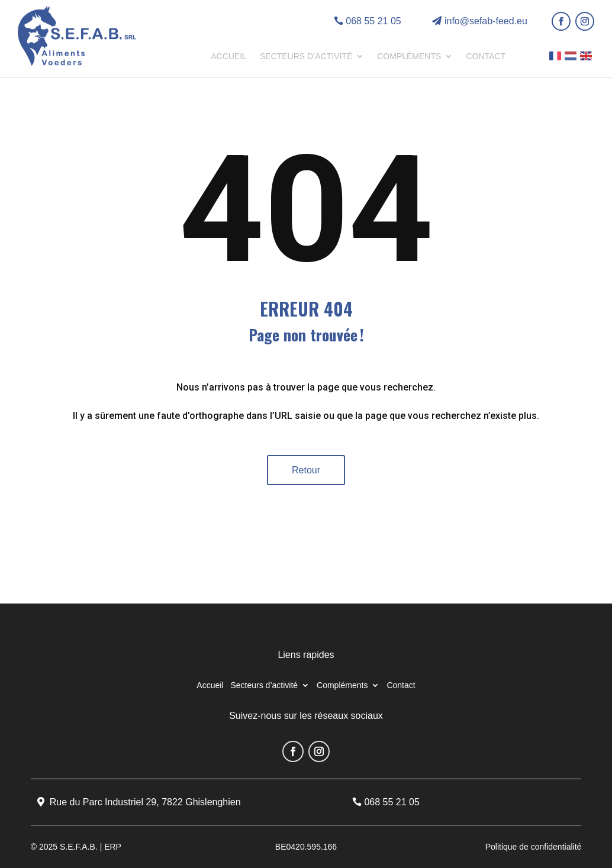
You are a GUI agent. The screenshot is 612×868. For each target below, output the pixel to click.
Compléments (409, 57)
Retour (306, 470)
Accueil (229, 57)
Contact (486, 57)
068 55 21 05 (373, 21)
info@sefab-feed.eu (486, 21)
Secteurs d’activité (306, 57)
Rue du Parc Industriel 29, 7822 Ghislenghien (145, 802)
